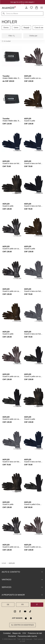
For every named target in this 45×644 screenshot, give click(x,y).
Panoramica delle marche (27, 636)
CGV (24, 633)
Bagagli (26, 28)
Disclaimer (12, 636)
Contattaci (7, 633)
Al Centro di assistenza (22, 625)
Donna (6, 28)
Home (4, 563)
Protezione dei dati (35, 633)
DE (8, 604)
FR (22, 604)
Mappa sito (17, 633)
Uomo (16, 28)
